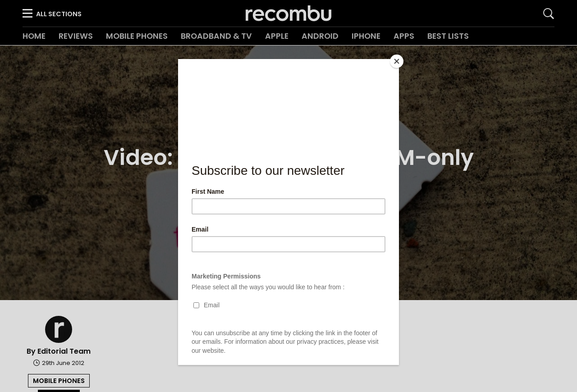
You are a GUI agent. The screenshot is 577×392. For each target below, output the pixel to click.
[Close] (397, 61)
